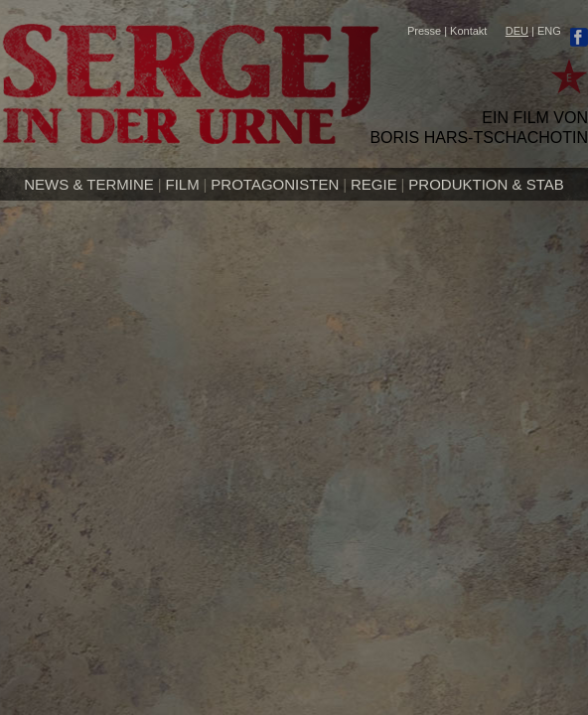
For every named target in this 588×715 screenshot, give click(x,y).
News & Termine (89, 184)
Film (183, 184)
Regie (374, 184)
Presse (424, 31)
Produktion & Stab (486, 184)
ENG (549, 31)
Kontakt (468, 31)
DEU (517, 31)
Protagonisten (275, 184)
